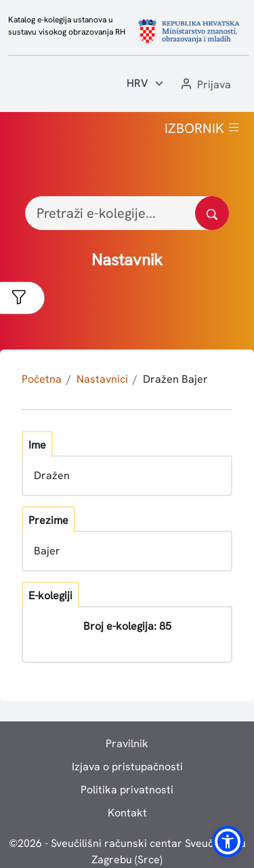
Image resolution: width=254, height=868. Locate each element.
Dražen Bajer (175, 379)
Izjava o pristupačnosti (127, 767)
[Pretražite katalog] (212, 213)
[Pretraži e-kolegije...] (127, 213)
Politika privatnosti (127, 790)
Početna (42, 379)
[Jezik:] (146, 83)
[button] (205, 85)
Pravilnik (127, 743)
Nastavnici (102, 379)
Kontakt (127, 813)
